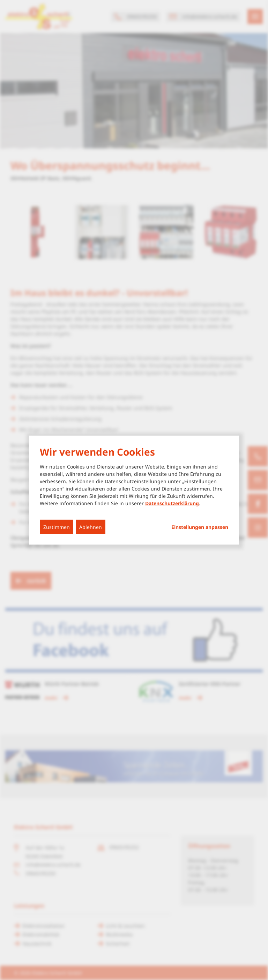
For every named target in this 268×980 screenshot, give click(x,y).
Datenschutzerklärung (172, 503)
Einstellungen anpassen (200, 527)
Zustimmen (57, 527)
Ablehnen (91, 527)
